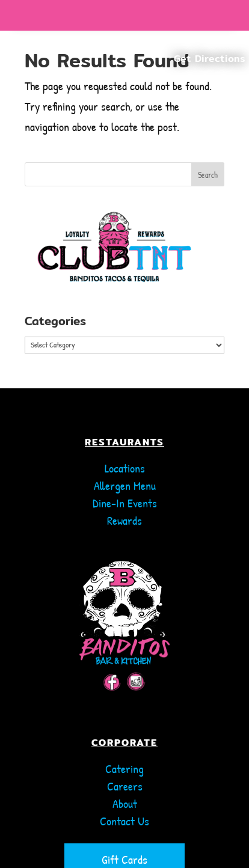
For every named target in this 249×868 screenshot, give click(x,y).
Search (208, 175)
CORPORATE (124, 719)
